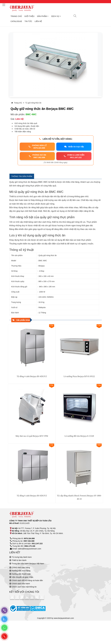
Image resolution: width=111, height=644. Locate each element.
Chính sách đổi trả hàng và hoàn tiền (27, 580)
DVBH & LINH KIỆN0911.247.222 (74, 156)
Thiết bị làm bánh (19, 560)
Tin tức (28, 21)
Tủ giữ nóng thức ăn (33, 103)
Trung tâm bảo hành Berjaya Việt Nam (28, 563)
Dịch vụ (56, 16)
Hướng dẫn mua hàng (21, 571)
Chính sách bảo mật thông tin (24, 587)
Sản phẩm (43, 16)
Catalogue (16, 21)
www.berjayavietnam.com (64, 618)
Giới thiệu (29, 16)
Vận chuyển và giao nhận (23, 577)
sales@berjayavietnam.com (29, 549)
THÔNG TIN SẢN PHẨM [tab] (22, 176)
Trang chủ (16, 16)
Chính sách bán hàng (21, 567)
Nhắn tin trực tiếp (74, 147)
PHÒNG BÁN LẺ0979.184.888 (37, 147)
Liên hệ (38, 21)
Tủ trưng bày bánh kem (22, 557)
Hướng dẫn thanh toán (21, 574)
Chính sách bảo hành (21, 584)
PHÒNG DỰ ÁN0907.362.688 (37, 156)
